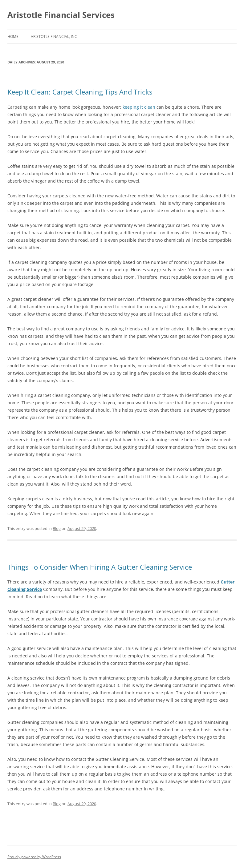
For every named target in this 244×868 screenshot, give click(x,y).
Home (13, 36)
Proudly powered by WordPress (34, 857)
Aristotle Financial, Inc (54, 36)
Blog (57, 528)
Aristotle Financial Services (61, 15)
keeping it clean (139, 107)
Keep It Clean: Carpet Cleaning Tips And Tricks (80, 92)
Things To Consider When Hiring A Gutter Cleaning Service (100, 567)
